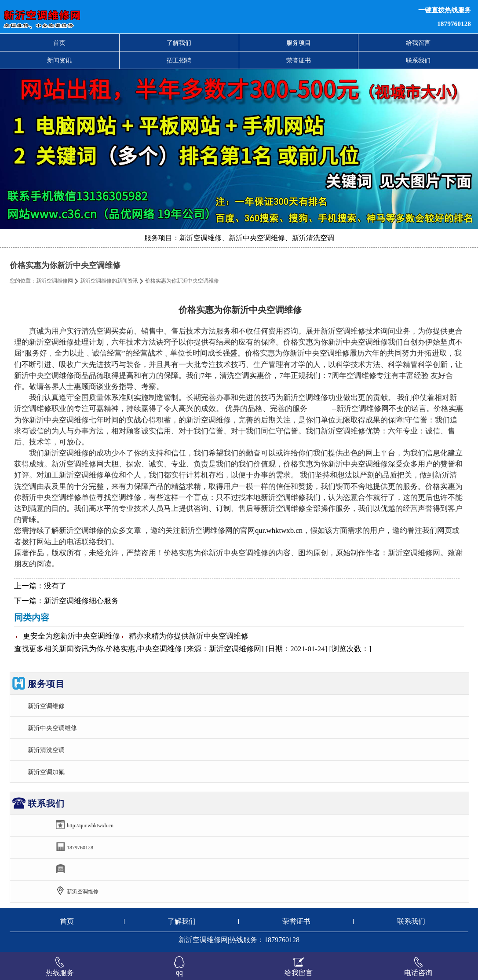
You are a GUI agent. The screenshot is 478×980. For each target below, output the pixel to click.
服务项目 (299, 43)
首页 (59, 43)
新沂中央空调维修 (52, 728)
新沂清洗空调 (46, 750)
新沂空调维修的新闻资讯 (109, 281)
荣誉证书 (299, 60)
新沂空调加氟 (46, 772)
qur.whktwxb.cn (279, 530)
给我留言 (418, 43)
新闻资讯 (59, 60)
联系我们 (418, 60)
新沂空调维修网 (55, 281)
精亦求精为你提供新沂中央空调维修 (189, 636)
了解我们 (179, 43)
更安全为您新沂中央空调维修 (71, 636)
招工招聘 (179, 60)
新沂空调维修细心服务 (81, 601)
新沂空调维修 (46, 706)
